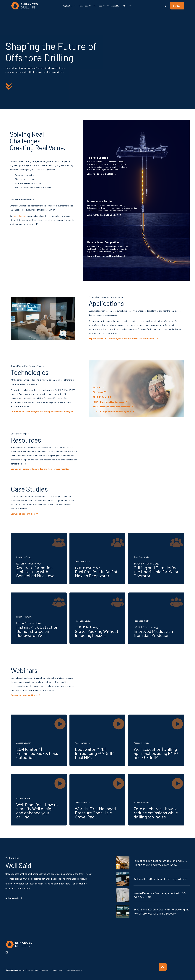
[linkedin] (7, 952)
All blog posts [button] (12, 898)
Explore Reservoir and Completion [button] (104, 256)
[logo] (19, 944)
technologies (19, 216)
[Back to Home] (24, 6)
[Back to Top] (163, 967)
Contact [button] (177, 6)
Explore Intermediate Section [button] (102, 215)
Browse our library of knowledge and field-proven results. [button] (40, 469)
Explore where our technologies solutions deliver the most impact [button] (122, 338)
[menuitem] (75, 6)
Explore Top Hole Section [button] (100, 174)
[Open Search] (165, 5)
